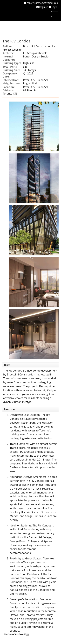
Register (43, 7)
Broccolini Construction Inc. (40, 46)
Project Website (12, 50)
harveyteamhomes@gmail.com (43, 3)
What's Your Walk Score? (16, 634)
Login (55, 7)
